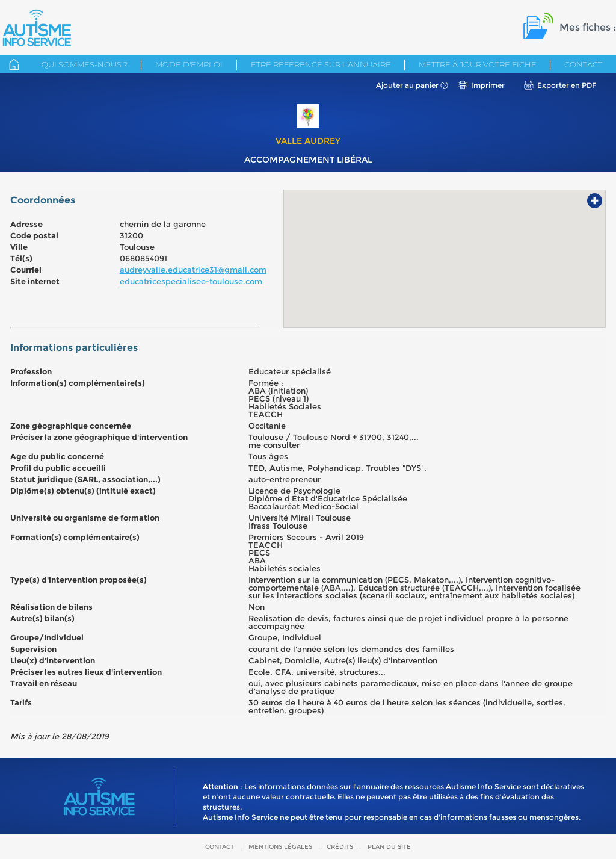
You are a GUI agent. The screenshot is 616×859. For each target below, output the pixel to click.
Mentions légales (280, 847)
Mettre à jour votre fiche (478, 64)
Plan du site (389, 847)
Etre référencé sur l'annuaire (321, 64)
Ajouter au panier (407, 85)
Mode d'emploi (189, 64)
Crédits (340, 847)
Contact (583, 64)
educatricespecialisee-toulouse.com (191, 281)
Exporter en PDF (567, 85)
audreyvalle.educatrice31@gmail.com (193, 270)
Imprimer (488, 85)
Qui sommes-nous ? (85, 64)
